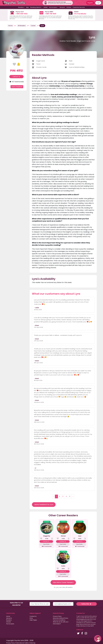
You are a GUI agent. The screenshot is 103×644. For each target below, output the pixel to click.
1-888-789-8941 (51, 14)
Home (10, 26)
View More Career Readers (63, 582)
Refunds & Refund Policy (61, 618)
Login (98, 3)
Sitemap (33, 643)
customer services (91, 623)
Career (33, 26)
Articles (69, 7)
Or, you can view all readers (63, 587)
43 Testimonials (16, 82)
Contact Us (33, 616)
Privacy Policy (57, 616)
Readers (9, 620)
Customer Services (79, 7)
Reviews (62, 7)
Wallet (46, 7)
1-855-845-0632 (22, 14)
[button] (98, 639)
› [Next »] (73, 496)
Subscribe (87, 604)
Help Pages (33, 620)
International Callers (22, 643)
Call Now (16, 77)
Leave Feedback (17, 87)
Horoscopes (10, 624)
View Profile (46, 544)
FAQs (31, 618)
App (27, 7)
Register (90, 3)
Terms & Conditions (59, 620)
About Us (9, 618)
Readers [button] (21, 7)
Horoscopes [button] (53, 7)
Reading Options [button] (36, 7)
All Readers (22, 26)
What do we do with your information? (61, 623)
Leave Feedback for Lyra (44, 504)
